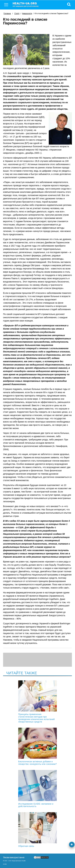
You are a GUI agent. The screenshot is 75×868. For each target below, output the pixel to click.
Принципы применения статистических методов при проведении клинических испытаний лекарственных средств (37, 702)
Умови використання (14, 857)
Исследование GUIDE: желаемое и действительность (37, 789)
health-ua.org (28, 4)
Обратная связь (37, 830)
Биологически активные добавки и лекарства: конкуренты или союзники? (37, 746)
